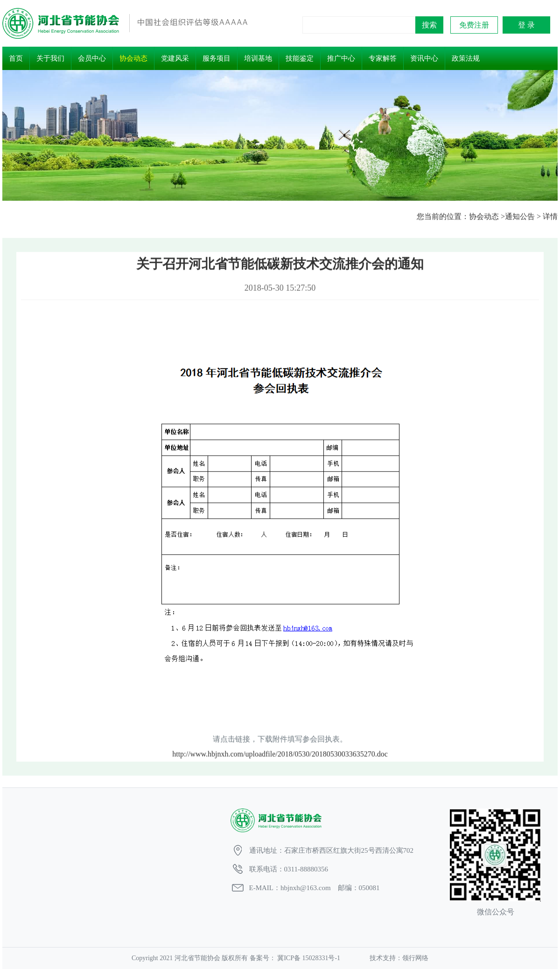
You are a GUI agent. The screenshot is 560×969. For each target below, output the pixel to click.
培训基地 (258, 58)
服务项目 (217, 58)
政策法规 (466, 58)
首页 (16, 58)
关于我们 (50, 58)
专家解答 (383, 58)
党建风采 (175, 58)
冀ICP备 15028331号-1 (309, 958)
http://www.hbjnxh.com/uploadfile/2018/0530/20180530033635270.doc (280, 766)
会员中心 (92, 58)
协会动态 (133, 58)
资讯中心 (424, 58)
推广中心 (341, 58)
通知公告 (520, 217)
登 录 (526, 25)
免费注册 (474, 25)
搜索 (429, 25)
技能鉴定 (300, 58)
